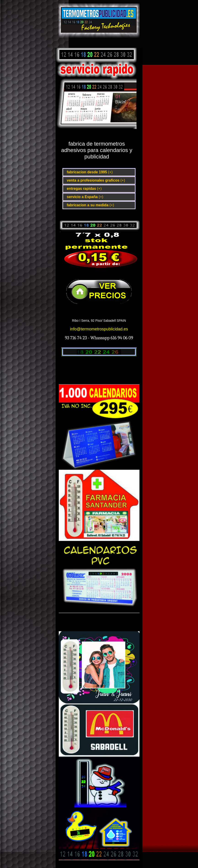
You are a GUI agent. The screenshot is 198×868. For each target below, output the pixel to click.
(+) (110, 172)
